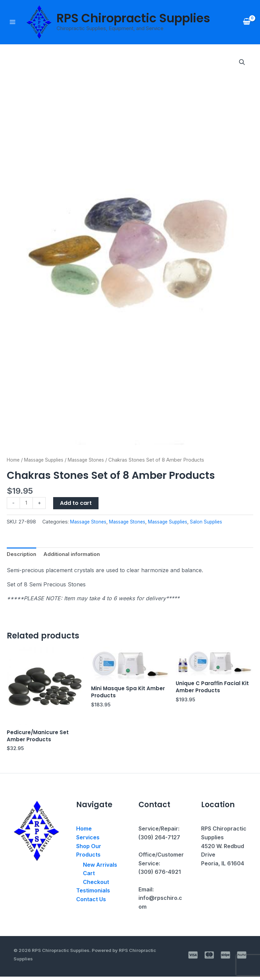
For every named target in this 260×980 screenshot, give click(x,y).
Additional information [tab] (75, 555)
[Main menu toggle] (13, 22)
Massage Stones (92, 461)
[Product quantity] (27, 504)
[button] (242, 63)
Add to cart (77, 504)
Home (14, 461)
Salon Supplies (214, 523)
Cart (89, 877)
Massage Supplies (47, 461)
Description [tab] (22, 555)
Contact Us (91, 903)
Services (88, 841)
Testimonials (93, 894)
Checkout (96, 885)
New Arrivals (100, 868)
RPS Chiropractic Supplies (134, 18)
